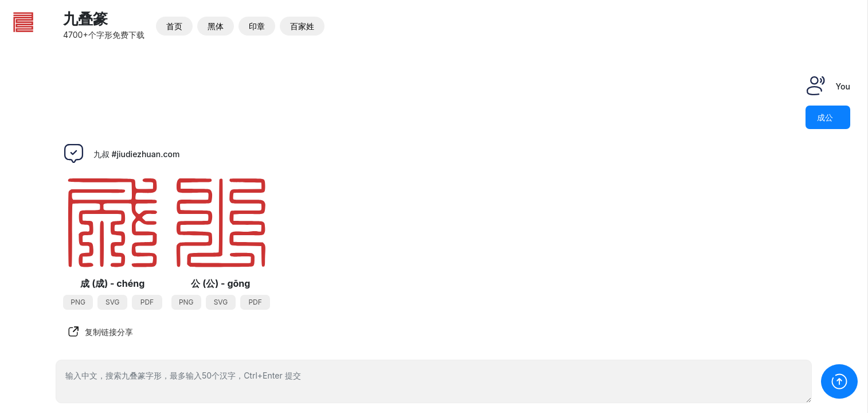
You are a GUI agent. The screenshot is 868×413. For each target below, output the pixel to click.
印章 (257, 26)
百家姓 (302, 26)
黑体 (216, 26)
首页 (174, 26)
